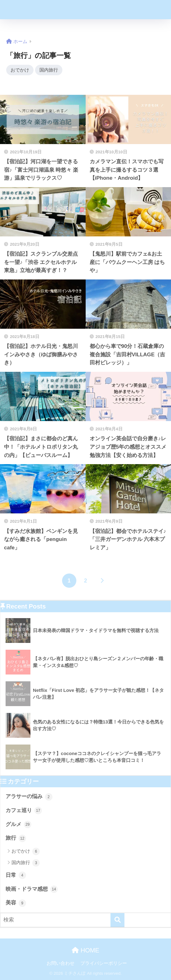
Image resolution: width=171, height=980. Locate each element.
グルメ (18, 825)
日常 (16, 876)
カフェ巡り (24, 811)
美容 (16, 903)
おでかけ (20, 70)
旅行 (16, 838)
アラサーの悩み (29, 797)
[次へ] (102, 581)
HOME (85, 951)
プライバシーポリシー (104, 963)
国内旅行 (49, 70)
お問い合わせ (61, 963)
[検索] (117, 920)
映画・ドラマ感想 (32, 890)
